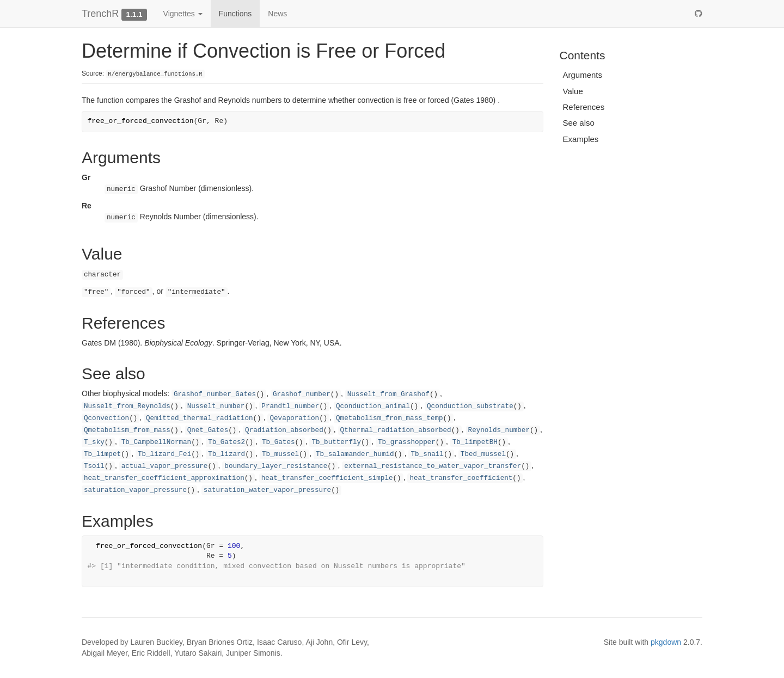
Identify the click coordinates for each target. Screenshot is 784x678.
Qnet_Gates (208, 430)
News (277, 14)
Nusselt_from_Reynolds (127, 406)
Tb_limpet (102, 454)
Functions (235, 14)
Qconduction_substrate (470, 406)
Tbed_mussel (483, 454)
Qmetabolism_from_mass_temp (390, 418)
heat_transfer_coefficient (461, 478)
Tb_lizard (226, 454)
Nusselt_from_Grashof (388, 395)
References (584, 107)
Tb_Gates (278, 442)
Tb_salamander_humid (355, 454)
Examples (581, 139)
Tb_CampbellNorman (156, 442)
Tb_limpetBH (475, 442)
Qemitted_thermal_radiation (200, 418)
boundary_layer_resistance (276, 466)
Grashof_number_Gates (215, 395)
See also (579, 123)
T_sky (94, 442)
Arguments (583, 75)
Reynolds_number (499, 430)
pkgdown (666, 642)
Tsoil (94, 466)
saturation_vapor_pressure (135, 490)
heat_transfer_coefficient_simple (327, 478)
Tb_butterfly (336, 442)
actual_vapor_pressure (165, 466)
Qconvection (106, 418)
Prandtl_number (290, 406)
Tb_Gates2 (226, 442)
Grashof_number (302, 395)
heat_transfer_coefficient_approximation (164, 478)
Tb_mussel (280, 454)
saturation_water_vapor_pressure (267, 490)
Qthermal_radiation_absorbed (396, 430)
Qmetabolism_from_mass (127, 430)
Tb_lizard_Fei (164, 454)
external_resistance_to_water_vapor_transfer (433, 466)
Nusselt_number (216, 406)
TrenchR (100, 14)
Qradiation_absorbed (284, 430)
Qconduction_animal (373, 406)
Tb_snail (427, 454)
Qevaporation (294, 418)
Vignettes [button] (183, 14)
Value (573, 91)
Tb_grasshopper (407, 442)
